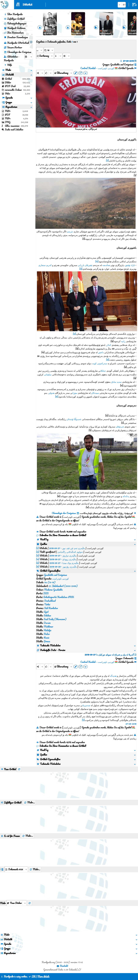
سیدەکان (95, 393)
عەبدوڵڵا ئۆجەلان (74, 419)
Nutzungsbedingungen (15, 23)
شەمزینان (86, 705)
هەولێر (51, 393)
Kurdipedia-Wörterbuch (18, 42)
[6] (57, 397)
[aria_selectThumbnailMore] (16, 903)
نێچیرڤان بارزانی (85, 265)
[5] (108, 360)
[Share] (40, 73)
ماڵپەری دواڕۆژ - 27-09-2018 (63, 555)
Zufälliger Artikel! (14, 19)
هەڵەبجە (106, 265)
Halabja (47, 630)
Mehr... (29, 802)
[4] (97, 261)
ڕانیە (123, 341)
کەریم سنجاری (45, 265)
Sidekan (47, 615)
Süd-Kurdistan (51, 608)
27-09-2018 (131, 724)
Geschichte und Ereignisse (55, 575)
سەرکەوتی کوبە (100, 363)
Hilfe (8, 65)
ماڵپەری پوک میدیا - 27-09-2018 (64, 563)
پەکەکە (126, 496)
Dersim (47, 623)
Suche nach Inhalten (12, 129)
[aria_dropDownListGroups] (16, 869)
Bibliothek (27, 5)
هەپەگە (113, 676)
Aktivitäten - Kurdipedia (12, 58)
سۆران (75, 393)
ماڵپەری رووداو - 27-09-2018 (63, 559)
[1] (107, 161)
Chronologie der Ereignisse (18, 52)
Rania (46, 638)
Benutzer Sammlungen (16, 37)
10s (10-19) (50, 582)
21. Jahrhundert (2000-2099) (63, 586)
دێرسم (70, 231)
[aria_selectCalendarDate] (29, 57)
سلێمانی (48, 374)
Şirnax (47, 641)
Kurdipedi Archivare (15, 28)
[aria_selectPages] (40, 50)
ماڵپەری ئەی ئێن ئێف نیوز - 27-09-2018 (67, 548)
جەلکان (103, 371)
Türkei (47, 604)
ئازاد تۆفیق (130, 265)
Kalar (47, 634)
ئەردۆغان (120, 427)
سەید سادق (116, 382)
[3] (81, 269)
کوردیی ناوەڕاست (60, 579)
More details (43, 976)
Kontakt (62, 966)
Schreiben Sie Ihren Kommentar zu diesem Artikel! (61, 535)
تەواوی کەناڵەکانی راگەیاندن (70, 552)
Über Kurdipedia (13, 14)
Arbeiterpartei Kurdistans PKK (59, 597)
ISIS (46, 593)
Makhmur (48, 627)
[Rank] (48, 73)
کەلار (109, 345)
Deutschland (50, 601)
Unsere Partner (13, 47)
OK (32, 976)
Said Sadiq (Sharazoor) (55, 619)
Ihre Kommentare (14, 33)
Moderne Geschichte (53, 590)
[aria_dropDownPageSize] (49, 50)
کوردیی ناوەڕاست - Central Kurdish (97, 68)
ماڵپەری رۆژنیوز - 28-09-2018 (63, 567)
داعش (101, 352)
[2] (74, 334)
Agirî (46, 612)
